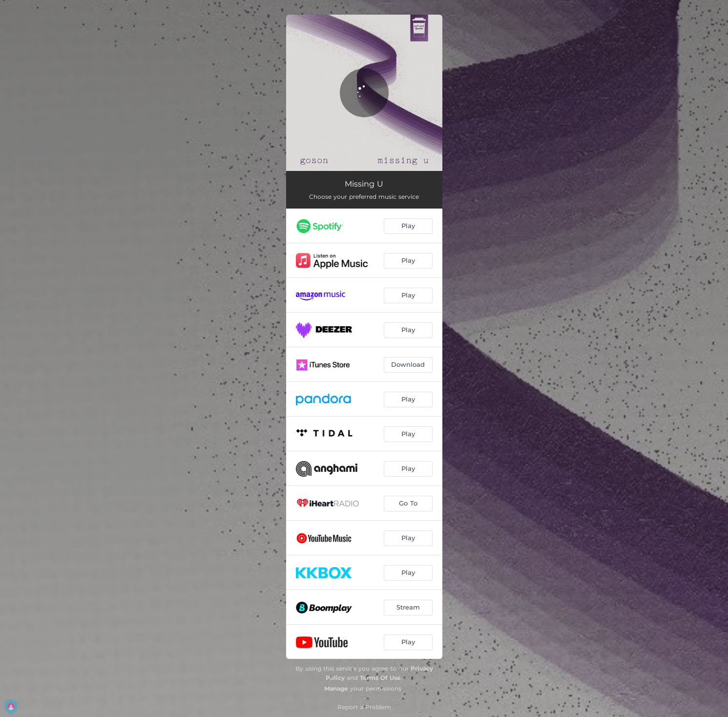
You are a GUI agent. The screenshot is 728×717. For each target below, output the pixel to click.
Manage (336, 688)
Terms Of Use (380, 678)
